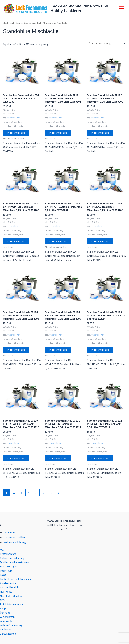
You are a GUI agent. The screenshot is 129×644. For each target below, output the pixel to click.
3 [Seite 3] (21, 493)
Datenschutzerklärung (16, 537)
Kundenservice (8, 583)
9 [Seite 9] (58, 493)
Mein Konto (6, 592)
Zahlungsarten (8, 634)
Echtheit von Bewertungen (14, 562)
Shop (3, 609)
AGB (2, 550)
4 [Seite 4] (29, 493)
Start (6, 23)
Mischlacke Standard (11, 596)
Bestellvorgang (8, 554)
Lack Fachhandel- (9, 587)
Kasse (3, 575)
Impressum (10, 533)
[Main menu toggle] (121, 9)
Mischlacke (37, 23)
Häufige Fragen (8, 567)
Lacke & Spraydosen (20, 23)
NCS (2, 600)
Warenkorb (6, 621)
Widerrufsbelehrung (15, 542)
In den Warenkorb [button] (16, 133)
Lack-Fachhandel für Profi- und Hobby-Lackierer (79, 8)
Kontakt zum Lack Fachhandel (16, 579)
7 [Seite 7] (44, 493)
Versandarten (7, 617)
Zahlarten (5, 629)
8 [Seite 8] (51, 493)
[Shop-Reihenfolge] (107, 43)
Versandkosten (14, 118)
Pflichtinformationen (11, 604)
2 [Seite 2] (14, 493)
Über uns (5, 613)
